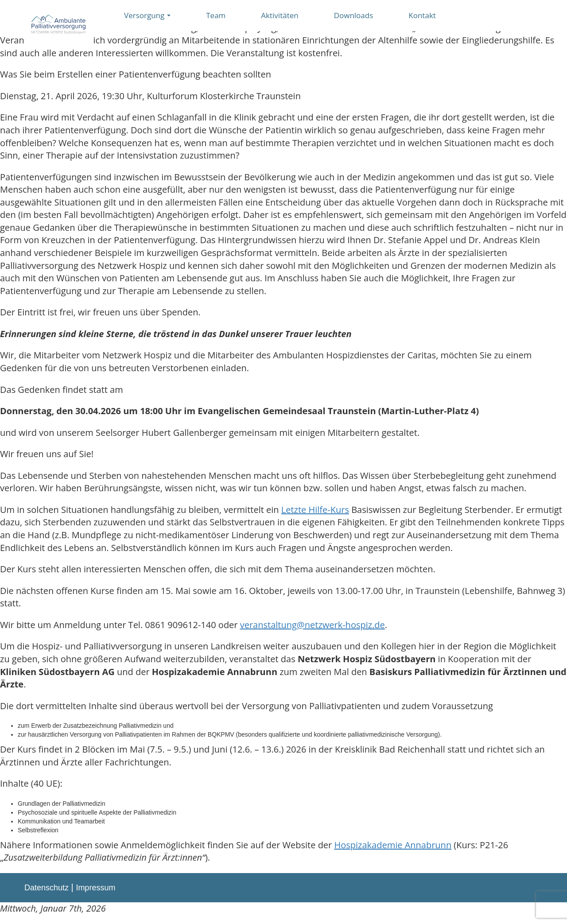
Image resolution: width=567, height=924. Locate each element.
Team (216, 15)
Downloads (354, 15)
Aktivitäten (280, 15)
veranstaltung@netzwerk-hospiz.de (313, 625)
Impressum (95, 888)
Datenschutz (47, 888)
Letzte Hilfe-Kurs (315, 510)
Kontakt (422, 15)
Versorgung (147, 15)
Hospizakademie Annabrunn (393, 845)
